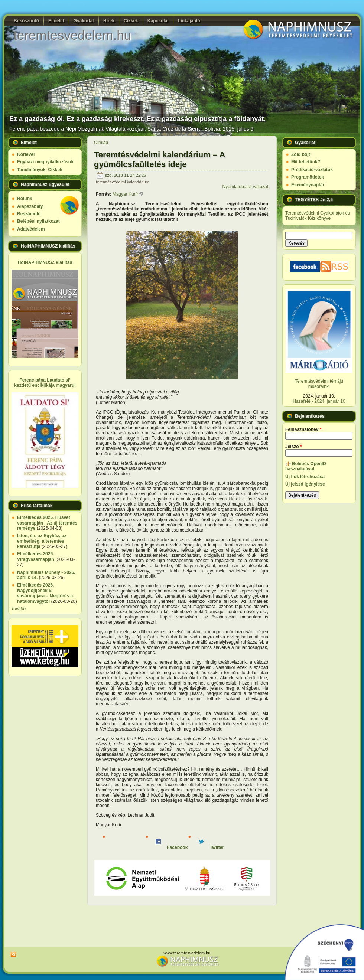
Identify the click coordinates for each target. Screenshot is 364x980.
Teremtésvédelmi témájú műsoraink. (319, 384)
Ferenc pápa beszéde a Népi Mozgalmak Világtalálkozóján (77, 129)
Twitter (211, 847)
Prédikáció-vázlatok (312, 170)
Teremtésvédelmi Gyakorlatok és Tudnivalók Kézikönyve (318, 216)
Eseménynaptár (308, 185)
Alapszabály (30, 206)
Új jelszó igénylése (305, 484)
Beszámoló (29, 214)
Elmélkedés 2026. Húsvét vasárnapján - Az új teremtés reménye (47, 523)
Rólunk (25, 199)
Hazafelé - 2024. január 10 (319, 401)
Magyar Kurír (128, 194)
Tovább (18, 609)
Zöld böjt (301, 154)
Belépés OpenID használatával (306, 466)
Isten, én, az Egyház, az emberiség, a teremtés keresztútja (42, 541)
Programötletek (308, 177)
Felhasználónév (303, 429)
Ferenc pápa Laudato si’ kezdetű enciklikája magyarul (45, 383)
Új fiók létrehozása (305, 477)
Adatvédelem (31, 229)
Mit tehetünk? (306, 162)
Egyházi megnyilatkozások (45, 162)
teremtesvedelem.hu (72, 35)
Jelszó (294, 447)
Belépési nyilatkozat (38, 221)
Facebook (171, 847)
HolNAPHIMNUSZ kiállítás (45, 262)
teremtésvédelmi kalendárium (123, 182)
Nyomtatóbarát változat (245, 187)
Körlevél (26, 154)
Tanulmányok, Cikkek (40, 170)
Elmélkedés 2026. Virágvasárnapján (36, 556)
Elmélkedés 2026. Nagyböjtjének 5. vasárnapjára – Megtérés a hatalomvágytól (45, 593)
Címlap (101, 143)
